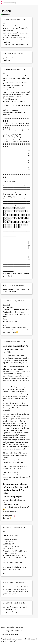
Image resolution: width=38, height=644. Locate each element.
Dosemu (6, 11)
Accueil (3, 627)
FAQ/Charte (19, 627)
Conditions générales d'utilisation (11, 631)
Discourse (14, 639)
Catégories (11, 627)
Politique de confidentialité (9, 634)
